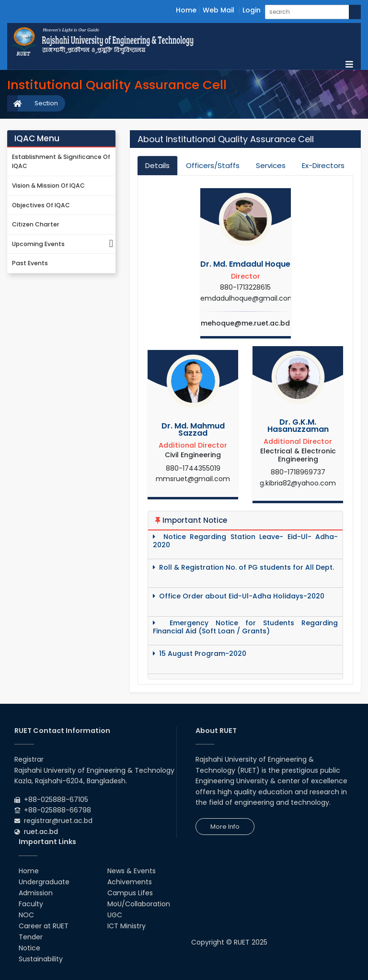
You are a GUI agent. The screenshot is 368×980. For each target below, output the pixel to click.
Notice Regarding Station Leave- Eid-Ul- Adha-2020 (245, 541)
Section (46, 103)
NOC (26, 915)
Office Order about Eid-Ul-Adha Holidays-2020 (239, 596)
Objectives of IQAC (41, 205)
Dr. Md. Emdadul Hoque (245, 264)
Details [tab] (157, 165)
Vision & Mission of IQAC (48, 186)
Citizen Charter (36, 224)
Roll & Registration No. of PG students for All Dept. (243, 568)
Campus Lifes (130, 893)
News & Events (132, 871)
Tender (31, 937)
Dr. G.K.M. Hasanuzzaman (298, 426)
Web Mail (218, 10)
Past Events (30, 263)
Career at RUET (44, 926)
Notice (29, 948)
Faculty (31, 904)
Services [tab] (271, 165)
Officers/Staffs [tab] (213, 165)
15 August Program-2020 (200, 654)
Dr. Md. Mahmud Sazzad (193, 429)
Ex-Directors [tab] (323, 165)
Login (252, 10)
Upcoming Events (64, 244)
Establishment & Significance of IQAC (61, 162)
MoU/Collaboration (139, 904)
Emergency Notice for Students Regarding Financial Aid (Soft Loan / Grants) (245, 627)
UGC (115, 915)
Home (186, 10)
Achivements (130, 882)
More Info (225, 827)
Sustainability (41, 959)
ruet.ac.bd (41, 832)
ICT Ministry (126, 926)
